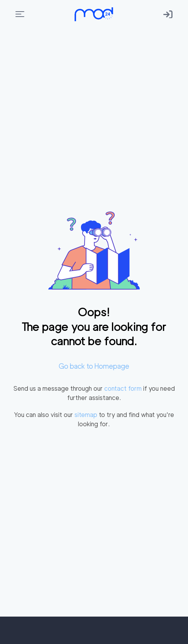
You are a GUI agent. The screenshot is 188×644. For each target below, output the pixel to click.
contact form (123, 389)
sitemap (86, 415)
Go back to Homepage (94, 366)
